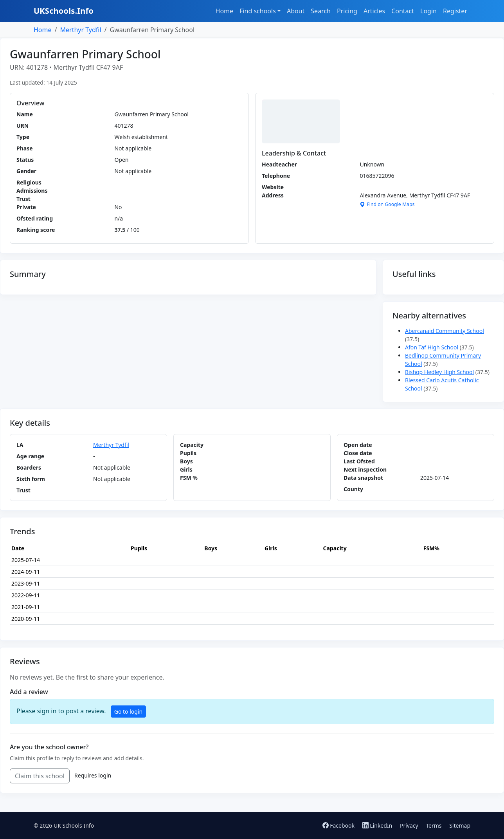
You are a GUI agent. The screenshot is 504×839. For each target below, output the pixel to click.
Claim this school (40, 776)
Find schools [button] (258, 11)
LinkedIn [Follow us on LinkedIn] (378, 825)
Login (428, 11)
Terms (434, 825)
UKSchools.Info (64, 11)
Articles (374, 11)
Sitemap (460, 825)
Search (321, 11)
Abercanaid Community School (445, 331)
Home (225, 11)
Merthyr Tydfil (80, 30)
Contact (403, 11)
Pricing (347, 11)
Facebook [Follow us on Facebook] (339, 825)
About (296, 11)
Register (455, 11)
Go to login (128, 712)
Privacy (409, 825)
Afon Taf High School (432, 347)
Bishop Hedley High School (439, 372)
